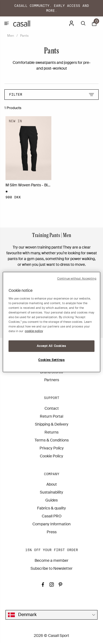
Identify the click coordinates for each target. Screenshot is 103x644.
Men (11, 36)
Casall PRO (52, 516)
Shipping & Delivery (52, 424)
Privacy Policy (52, 448)
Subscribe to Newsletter (51, 568)
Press (52, 532)
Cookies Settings (51, 360)
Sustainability (51, 492)
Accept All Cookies (51, 346)
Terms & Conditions (52, 440)
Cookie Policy (51, 456)
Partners (52, 380)
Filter (51, 94)
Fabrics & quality (51, 508)
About (52, 484)
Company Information (51, 524)
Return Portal (51, 416)
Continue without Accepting (77, 279)
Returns (51, 432)
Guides (51, 500)
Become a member (51, 560)
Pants (24, 36)
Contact (52, 408)
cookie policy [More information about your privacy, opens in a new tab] (34, 331)
